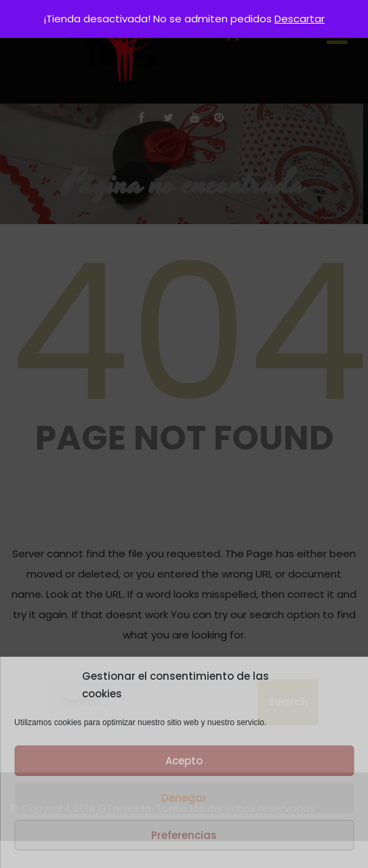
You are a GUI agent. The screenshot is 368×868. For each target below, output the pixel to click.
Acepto (184, 761)
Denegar (184, 798)
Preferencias (184, 835)
